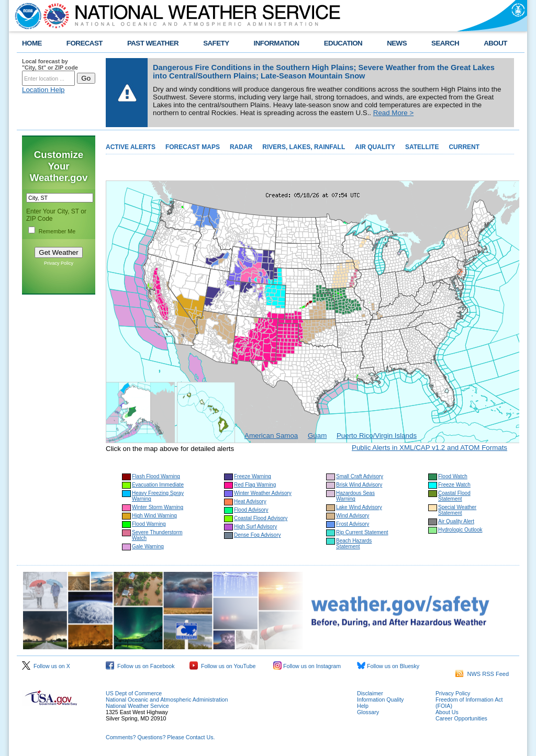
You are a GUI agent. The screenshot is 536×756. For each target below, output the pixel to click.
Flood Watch (453, 476)
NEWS (397, 43)
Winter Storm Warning (158, 507)
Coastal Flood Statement (454, 496)
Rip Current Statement (362, 532)
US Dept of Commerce (134, 693)
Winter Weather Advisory (263, 493)
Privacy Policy (59, 263)
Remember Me (57, 231)
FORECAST (85, 43)
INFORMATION (277, 43)
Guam (317, 436)
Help (363, 706)
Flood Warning (149, 524)
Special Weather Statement (457, 510)
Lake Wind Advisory (359, 507)
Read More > (393, 113)
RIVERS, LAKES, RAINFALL (304, 147)
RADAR (241, 147)
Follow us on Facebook (140, 666)
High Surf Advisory (255, 527)
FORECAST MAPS (193, 147)
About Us (447, 712)
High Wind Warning (154, 516)
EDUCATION (343, 43)
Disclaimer (370, 693)
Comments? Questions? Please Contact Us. (160, 737)
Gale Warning (148, 546)
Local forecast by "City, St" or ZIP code (50, 64)
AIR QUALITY (375, 147)
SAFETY (216, 43)
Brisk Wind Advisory (359, 485)
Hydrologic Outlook (460, 530)
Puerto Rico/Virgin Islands (377, 436)
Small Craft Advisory (360, 476)
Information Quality (380, 699)
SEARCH (445, 43)
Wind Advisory (353, 516)
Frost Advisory (353, 524)
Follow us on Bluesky (388, 666)
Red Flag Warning (255, 485)
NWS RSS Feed (482, 674)
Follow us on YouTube (222, 666)
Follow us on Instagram (307, 666)
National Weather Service (137, 706)
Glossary (368, 712)
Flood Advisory (251, 510)
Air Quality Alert (456, 521)
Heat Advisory (250, 501)
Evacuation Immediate (158, 485)
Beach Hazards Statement (354, 544)
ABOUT (495, 43)
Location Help (43, 90)
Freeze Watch (454, 485)
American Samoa (271, 436)
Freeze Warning (253, 476)
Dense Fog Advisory (258, 535)
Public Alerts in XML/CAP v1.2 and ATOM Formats (429, 448)
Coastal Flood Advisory (261, 518)
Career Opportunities (461, 718)
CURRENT (464, 147)
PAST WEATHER (153, 43)
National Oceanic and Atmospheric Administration (167, 699)
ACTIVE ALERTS (131, 147)
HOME (32, 43)
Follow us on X (46, 666)
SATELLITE (422, 147)
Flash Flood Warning (156, 476)
